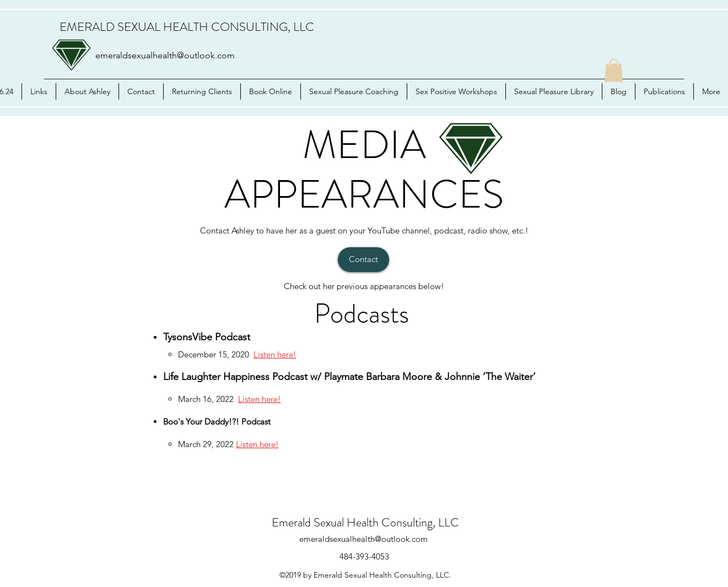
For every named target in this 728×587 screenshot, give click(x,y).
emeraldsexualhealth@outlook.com (165, 55)
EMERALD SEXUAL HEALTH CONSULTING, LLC (187, 27)
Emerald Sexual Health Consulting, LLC (365, 522)
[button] (614, 70)
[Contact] (363, 260)
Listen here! (275, 354)
